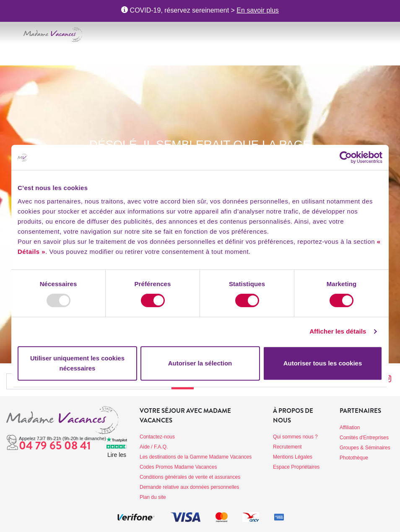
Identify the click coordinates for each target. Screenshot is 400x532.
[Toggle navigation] (12, 33)
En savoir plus (258, 10)
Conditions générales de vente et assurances (190, 477)
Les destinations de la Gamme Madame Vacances (196, 457)
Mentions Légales (293, 457)
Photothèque (354, 458)
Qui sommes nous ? (295, 437)
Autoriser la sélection (200, 363)
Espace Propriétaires (296, 467)
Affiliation (350, 428)
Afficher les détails (338, 331)
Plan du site (153, 497)
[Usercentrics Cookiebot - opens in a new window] (346, 157)
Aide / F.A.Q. (154, 447)
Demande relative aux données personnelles (190, 487)
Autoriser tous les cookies (323, 363)
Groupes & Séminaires (365, 448)
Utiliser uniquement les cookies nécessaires (77, 363)
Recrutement (287, 447)
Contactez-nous (157, 437)
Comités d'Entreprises (364, 438)
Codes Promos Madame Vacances (178, 467)
